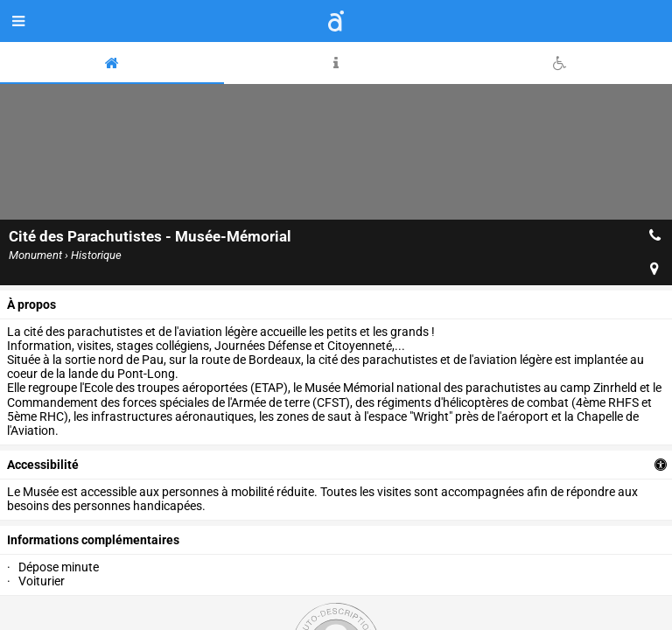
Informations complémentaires (93, 540)
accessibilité (43, 465)
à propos (31, 304)
